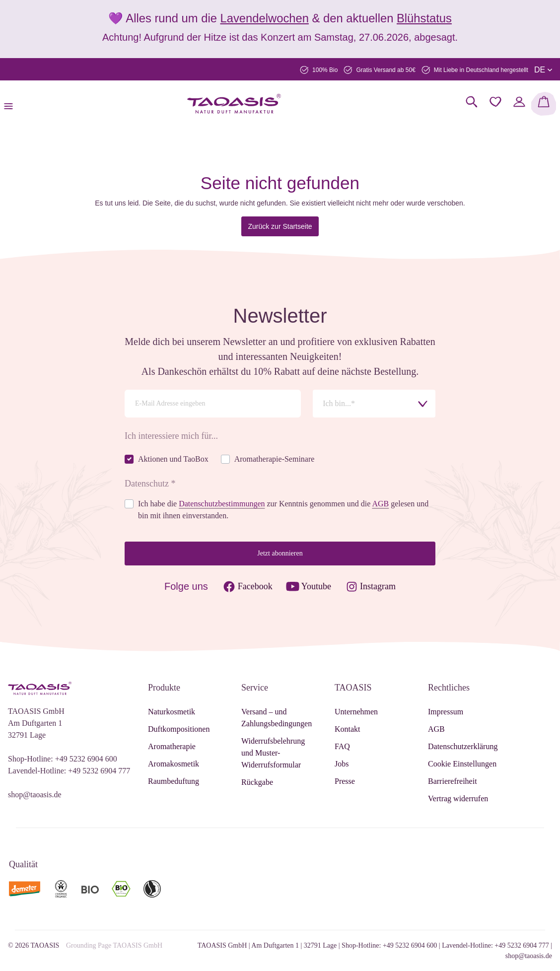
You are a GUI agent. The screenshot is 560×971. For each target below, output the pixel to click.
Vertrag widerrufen (458, 798)
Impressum (446, 712)
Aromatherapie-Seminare (275, 459)
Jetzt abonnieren (280, 553)
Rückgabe (257, 782)
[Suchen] (472, 102)
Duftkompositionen (179, 729)
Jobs (342, 764)
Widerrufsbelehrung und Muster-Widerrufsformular (273, 753)
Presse (345, 781)
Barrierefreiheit (453, 781)
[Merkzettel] (495, 102)
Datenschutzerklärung (463, 746)
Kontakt (348, 729)
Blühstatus (424, 18)
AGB (380, 504)
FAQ (342, 746)
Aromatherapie (172, 746)
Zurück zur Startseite (280, 226)
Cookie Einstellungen (462, 764)
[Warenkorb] (544, 104)
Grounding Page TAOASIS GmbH (114, 945)
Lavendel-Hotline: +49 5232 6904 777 (69, 771)
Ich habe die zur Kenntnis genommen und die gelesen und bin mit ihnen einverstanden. (283, 510)
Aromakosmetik (174, 764)
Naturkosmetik (172, 712)
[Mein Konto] (519, 102)
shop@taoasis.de (35, 795)
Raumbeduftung (174, 781)
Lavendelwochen (265, 18)
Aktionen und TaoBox (173, 459)
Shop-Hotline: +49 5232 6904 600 (63, 759)
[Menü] (11, 104)
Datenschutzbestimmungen (222, 504)
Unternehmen (356, 712)
